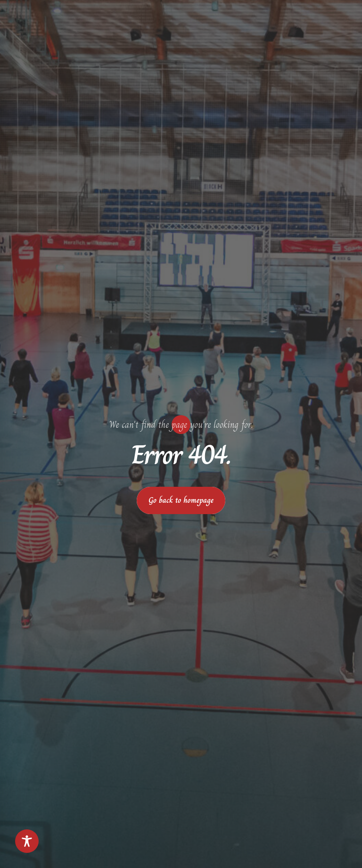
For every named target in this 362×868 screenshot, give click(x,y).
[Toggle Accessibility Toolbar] (27, 841)
